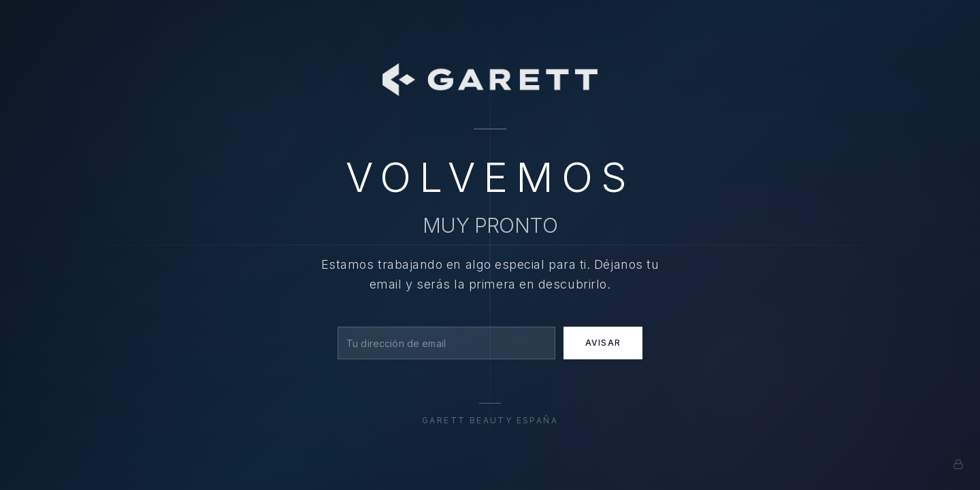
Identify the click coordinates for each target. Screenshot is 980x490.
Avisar (603, 343)
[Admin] (958, 464)
